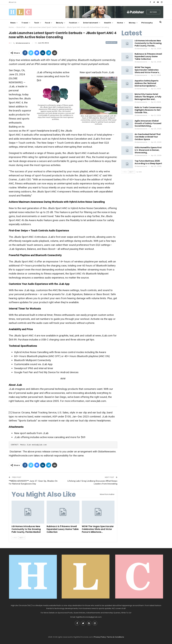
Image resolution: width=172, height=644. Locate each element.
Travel (25, 23)
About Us (12, 2)
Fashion (73, 23)
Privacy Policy (100, 637)
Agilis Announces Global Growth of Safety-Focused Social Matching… (148, 123)
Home (120, 23)
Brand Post (111, 42)
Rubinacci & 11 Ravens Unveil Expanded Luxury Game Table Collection (148, 56)
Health (108, 23)
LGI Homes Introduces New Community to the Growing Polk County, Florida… (148, 43)
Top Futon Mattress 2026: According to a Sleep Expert (148, 162)
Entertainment (91, 23)
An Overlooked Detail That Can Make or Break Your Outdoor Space (148, 137)
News (13, 23)
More (144, 23)
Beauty (60, 23)
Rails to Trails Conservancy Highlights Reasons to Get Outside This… (148, 110)
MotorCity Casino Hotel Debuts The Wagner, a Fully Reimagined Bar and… (148, 97)
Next (22, 538)
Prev (15, 538)
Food (48, 23)
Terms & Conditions (115, 637)
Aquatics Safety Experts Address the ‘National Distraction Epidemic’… (147, 83)
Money (132, 23)
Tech (37, 23)
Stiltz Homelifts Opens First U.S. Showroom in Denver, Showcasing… (148, 150)
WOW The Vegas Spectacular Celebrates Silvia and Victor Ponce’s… (147, 70)
